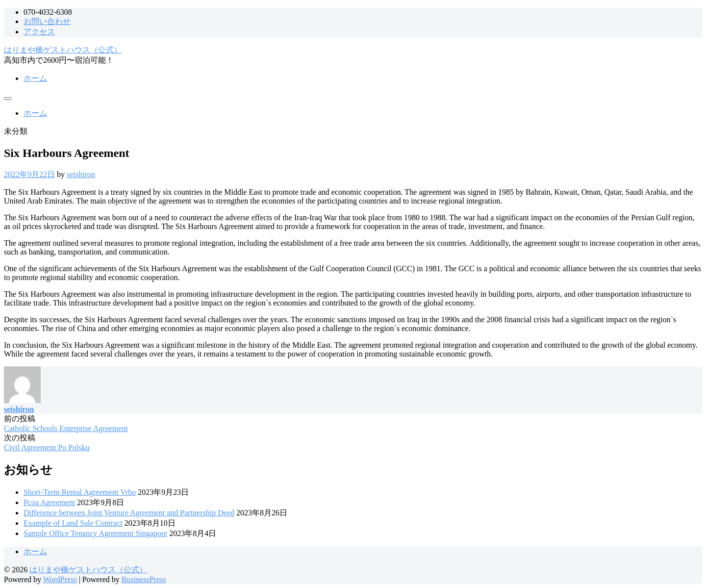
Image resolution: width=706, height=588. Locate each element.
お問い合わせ (47, 21)
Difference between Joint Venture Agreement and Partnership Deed (129, 513)
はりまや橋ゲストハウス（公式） (63, 50)
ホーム (35, 78)
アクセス (39, 32)
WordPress (60, 579)
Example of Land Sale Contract (73, 523)
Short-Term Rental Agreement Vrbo (80, 492)
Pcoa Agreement (49, 502)
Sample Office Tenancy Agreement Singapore (95, 533)
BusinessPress (144, 579)
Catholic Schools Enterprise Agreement (66, 428)
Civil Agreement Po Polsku (47, 447)
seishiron (81, 174)
